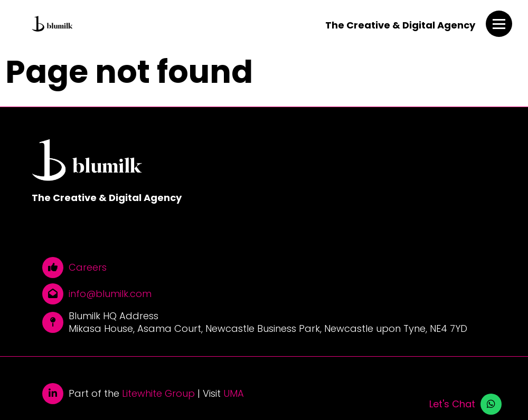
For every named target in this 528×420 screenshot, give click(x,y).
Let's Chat (452, 404)
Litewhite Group (158, 394)
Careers (88, 268)
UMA (234, 394)
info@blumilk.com (110, 294)
